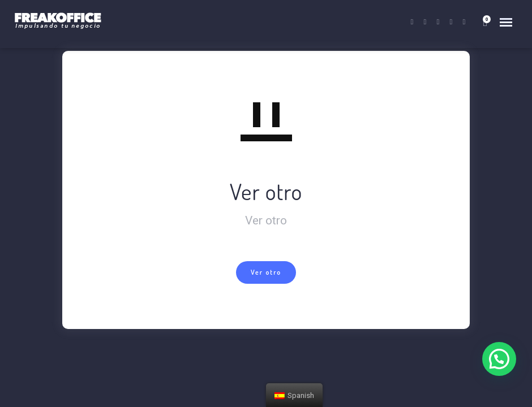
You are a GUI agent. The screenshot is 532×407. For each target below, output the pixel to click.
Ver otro (266, 272)
